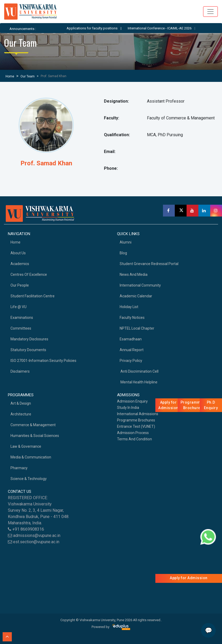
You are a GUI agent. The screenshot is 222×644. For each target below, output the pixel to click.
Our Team (28, 76)
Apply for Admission (189, 578)
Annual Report (132, 350)
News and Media (134, 275)
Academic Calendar (136, 296)
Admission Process (133, 433)
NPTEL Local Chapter (137, 328)
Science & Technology (29, 479)
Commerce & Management (33, 425)
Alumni (126, 242)
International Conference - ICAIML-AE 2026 (164, 28)
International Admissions (138, 414)
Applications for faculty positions (97, 28)
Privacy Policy (131, 361)
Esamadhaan (131, 339)
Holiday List (129, 307)
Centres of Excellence (29, 275)
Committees (21, 328)
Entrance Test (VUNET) (136, 426)
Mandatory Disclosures (29, 339)
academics (20, 264)
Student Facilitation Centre (33, 296)
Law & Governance (26, 446)
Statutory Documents (28, 350)
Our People (20, 285)
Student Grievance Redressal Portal (149, 264)
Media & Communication (31, 457)
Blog (123, 253)
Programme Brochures (136, 420)
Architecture (21, 414)
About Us (18, 253)
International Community (140, 285)
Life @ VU (18, 307)
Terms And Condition (134, 439)
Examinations (22, 318)
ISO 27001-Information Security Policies (43, 361)
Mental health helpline (139, 382)
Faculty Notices (132, 318)
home (15, 242)
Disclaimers (20, 371)
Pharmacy (19, 468)
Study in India (128, 408)
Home (10, 76)
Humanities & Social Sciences (35, 436)
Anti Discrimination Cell (139, 371)
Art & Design (21, 403)
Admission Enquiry (132, 401)
